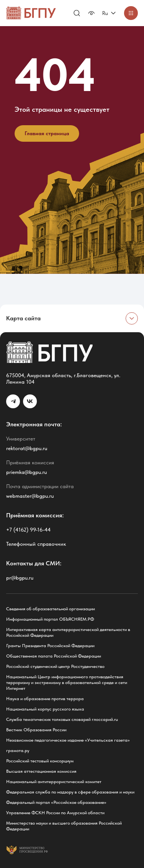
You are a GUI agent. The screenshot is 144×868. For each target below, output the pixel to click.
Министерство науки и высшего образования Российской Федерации (64, 826)
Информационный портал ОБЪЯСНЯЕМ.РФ (50, 619)
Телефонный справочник (36, 544)
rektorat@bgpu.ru (27, 448)
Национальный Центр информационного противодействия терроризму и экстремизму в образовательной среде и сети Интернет (67, 682)
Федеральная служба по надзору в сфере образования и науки (70, 792)
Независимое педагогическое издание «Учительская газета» (68, 740)
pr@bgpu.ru (20, 578)
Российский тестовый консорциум (40, 761)
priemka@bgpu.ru (26, 472)
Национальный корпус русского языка (45, 709)
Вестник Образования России (36, 730)
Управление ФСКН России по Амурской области (55, 813)
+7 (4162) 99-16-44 (28, 530)
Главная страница (47, 133)
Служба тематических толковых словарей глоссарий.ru (62, 719)
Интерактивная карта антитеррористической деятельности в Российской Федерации (68, 632)
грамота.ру (18, 750)
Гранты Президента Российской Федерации (50, 646)
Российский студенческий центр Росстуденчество (55, 666)
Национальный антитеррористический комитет (54, 782)
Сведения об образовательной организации (50, 609)
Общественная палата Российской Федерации (54, 656)
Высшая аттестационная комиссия (41, 771)
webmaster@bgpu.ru (30, 496)
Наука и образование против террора (45, 699)
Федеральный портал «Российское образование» (56, 802)
